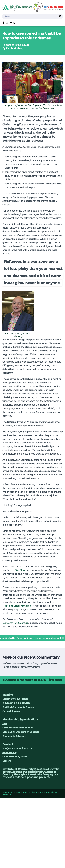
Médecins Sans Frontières (16, 606)
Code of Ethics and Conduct (18, 728)
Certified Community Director (19, 707)
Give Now (20, 570)
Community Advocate (14, 736)
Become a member (18, 680)
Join (5, 724)
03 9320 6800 (9, 753)
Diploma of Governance (15, 699)
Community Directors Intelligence (21, 732)
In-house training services (16, 703)
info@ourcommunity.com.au (18, 748)
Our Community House (15, 757)
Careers (7, 761)
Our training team (12, 711)
